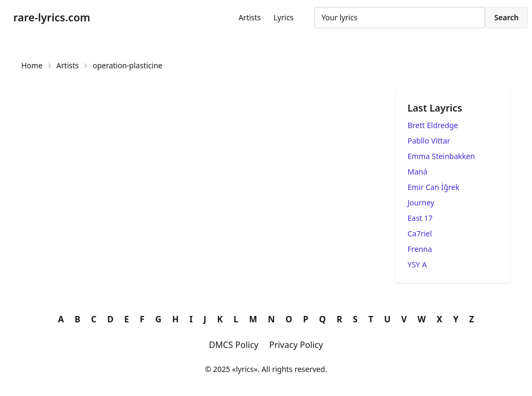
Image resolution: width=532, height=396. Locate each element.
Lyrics (283, 17)
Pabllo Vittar (429, 141)
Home (32, 65)
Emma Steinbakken (441, 156)
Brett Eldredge (433, 125)
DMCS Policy (234, 345)
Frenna (420, 249)
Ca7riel (420, 233)
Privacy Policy (296, 345)
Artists (249, 17)
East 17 (420, 218)
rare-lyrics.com (52, 17)
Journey (421, 203)
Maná (418, 172)
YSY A (417, 264)
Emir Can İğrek (434, 187)
